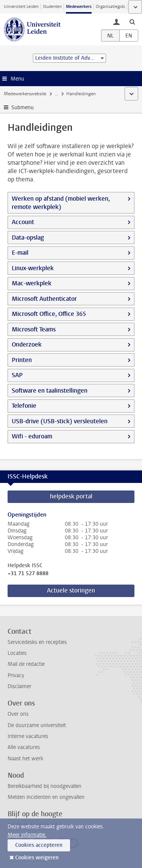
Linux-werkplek (33, 268)
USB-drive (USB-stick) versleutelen (60, 421)
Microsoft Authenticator (44, 299)
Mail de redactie (26, 664)
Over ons (18, 714)
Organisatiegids (110, 7)
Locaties (17, 653)
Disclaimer (20, 686)
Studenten (52, 7)
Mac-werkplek (32, 283)
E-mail (20, 253)
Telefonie (24, 406)
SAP (17, 375)
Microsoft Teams (34, 329)
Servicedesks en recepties (37, 642)
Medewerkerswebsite (25, 94)
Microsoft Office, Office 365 (49, 314)
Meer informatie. (27, 835)
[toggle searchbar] (132, 22)
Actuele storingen (71, 590)
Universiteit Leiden (21, 7)
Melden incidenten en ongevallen (46, 797)
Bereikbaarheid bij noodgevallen (44, 786)
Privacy (16, 675)
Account (23, 222)
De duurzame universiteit (37, 725)
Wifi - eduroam (32, 436)
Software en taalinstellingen (50, 391)
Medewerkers (79, 7)
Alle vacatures (24, 747)
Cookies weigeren (37, 858)
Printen (22, 360)
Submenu (23, 108)
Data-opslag (28, 238)
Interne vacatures (28, 736)
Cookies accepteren (39, 845)
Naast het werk (25, 759)
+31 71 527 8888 (28, 574)
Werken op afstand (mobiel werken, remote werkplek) (61, 203)
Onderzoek (27, 344)
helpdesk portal (71, 496)
